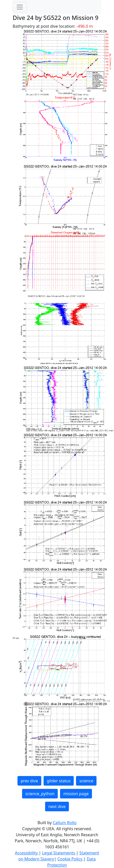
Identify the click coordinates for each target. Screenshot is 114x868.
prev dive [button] (29, 781)
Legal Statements (59, 853)
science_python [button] (40, 794)
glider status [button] (59, 781)
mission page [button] (76, 794)
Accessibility (27, 853)
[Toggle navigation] (20, 7)
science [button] (86, 781)
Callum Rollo (65, 823)
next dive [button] (57, 807)
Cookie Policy (70, 859)
